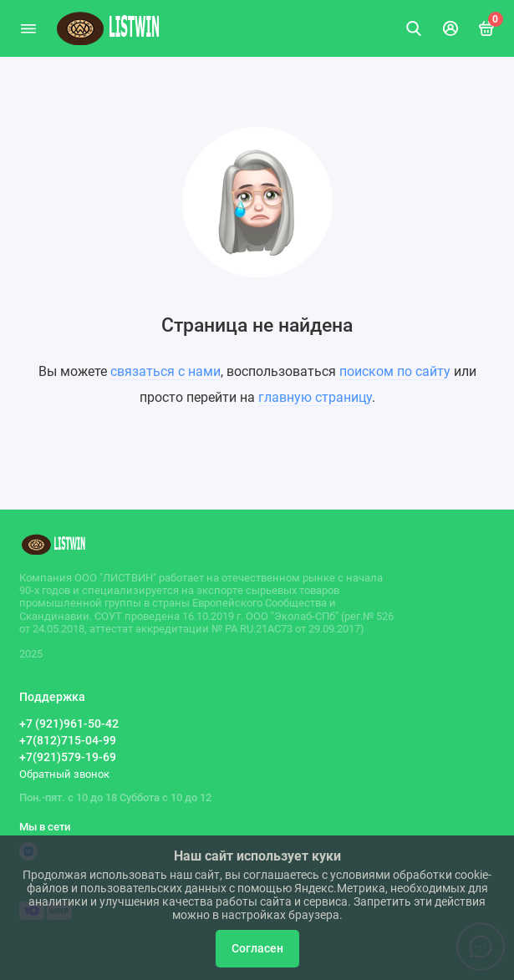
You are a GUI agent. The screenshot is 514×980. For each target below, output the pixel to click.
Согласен (257, 949)
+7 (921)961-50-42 (69, 724)
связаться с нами (165, 371)
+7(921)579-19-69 (68, 757)
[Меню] (28, 28)
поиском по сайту (395, 371)
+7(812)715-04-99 (68, 740)
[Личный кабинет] (450, 28)
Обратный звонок (64, 774)
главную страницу (315, 397)
